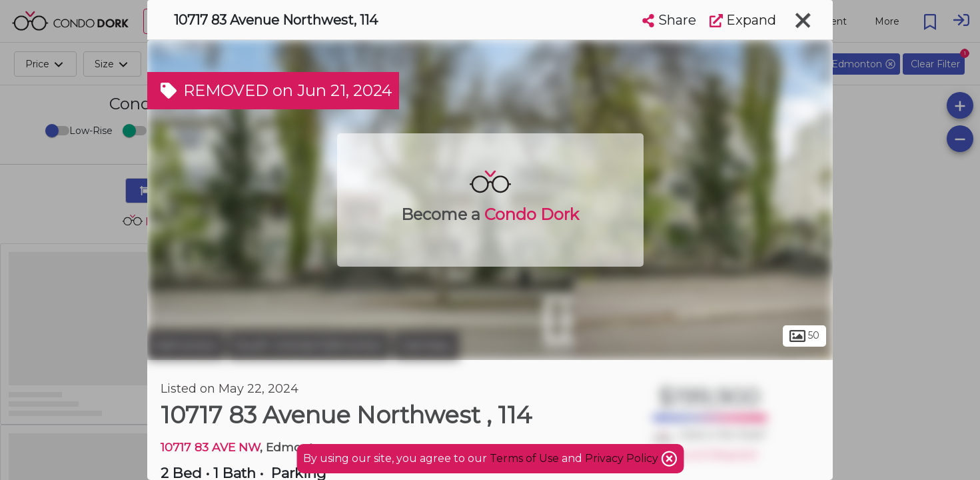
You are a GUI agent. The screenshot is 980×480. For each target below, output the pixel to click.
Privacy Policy (623, 458)
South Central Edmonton (309, 345)
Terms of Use (524, 458)
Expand (743, 20)
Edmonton (186, 345)
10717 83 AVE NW (210, 447)
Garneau (426, 345)
